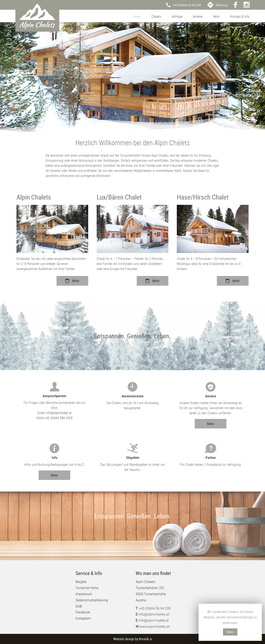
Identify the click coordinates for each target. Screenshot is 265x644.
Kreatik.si (145, 639)
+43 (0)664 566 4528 (58, 418)
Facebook (83, 612)
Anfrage (177, 16)
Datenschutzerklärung (92, 600)
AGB (79, 606)
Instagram (83, 618)
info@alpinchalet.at (59, 413)
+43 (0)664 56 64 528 (155, 608)
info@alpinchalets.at (154, 614)
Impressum (84, 594)
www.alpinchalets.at (155, 626)
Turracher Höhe (87, 588)
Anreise (198, 16)
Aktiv (216, 16)
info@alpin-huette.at (154, 620)
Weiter (230, 632)
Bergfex (81, 582)
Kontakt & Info (240, 16)
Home (137, 16)
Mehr (72, 281)
